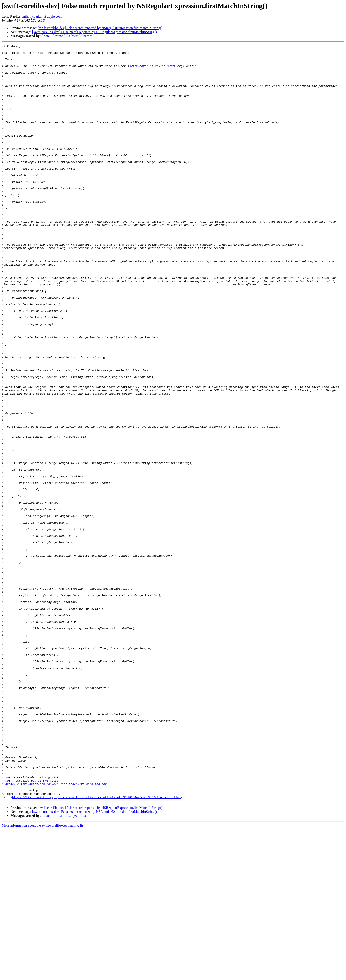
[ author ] (88, 36)
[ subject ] (73, 36)
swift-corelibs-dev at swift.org (156, 71)
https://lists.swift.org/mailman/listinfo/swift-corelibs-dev (56, 932)
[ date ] (47, 36)
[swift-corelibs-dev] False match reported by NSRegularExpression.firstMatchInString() (100, 28)
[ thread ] (59, 36)
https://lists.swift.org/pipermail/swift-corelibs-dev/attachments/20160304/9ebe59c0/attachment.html (96, 948)
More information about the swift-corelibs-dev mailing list (43, 976)
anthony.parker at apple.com (42, 16)
